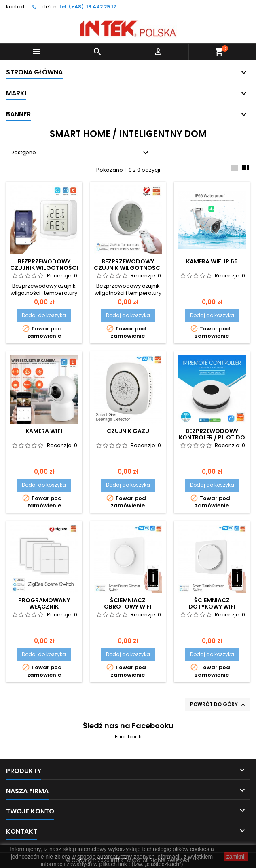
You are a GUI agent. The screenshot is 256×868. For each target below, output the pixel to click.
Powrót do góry (218, 704)
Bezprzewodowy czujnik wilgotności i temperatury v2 (128, 268)
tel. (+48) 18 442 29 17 (88, 7)
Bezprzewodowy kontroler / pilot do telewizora (212, 437)
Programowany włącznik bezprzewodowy (44, 607)
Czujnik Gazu (128, 431)
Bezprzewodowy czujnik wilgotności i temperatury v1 (44, 268)
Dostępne (80, 153)
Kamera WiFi (44, 431)
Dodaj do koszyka (44, 315)
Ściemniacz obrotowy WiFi (128, 603)
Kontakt (15, 7)
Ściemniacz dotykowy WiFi (212, 603)
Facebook (128, 737)
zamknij (236, 857)
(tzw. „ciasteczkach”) (158, 864)
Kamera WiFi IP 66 (212, 261)
